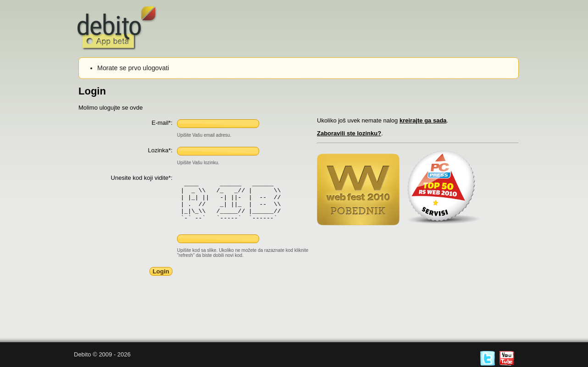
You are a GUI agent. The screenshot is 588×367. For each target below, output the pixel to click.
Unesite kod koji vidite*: (142, 178)
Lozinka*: (160, 150)
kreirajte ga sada (423, 120)
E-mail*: (162, 123)
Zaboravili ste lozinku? (349, 133)
